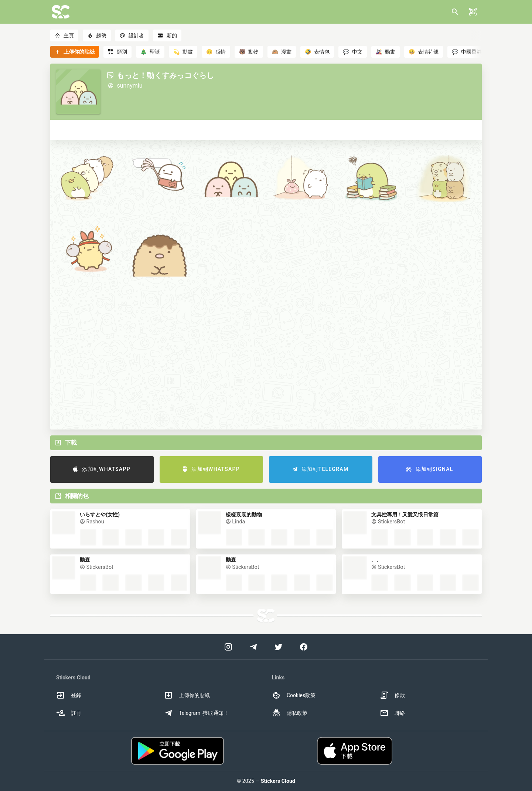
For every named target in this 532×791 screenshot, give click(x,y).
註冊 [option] (69, 713)
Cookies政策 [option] (294, 695)
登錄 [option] (69, 695)
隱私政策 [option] (290, 713)
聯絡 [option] (392, 713)
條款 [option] (392, 695)
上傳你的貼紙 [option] (187, 695)
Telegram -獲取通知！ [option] (197, 713)
